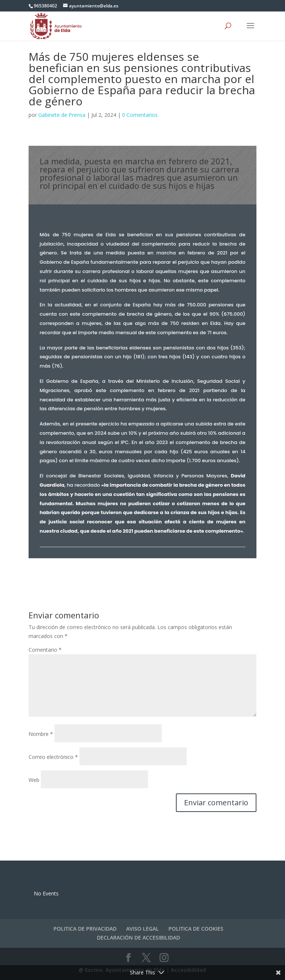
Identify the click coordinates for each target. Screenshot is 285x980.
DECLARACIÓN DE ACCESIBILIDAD (138, 938)
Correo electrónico (53, 757)
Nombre (41, 734)
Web (34, 780)
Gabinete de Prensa (62, 115)
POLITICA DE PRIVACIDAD (85, 929)
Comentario (45, 650)
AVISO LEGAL (142, 929)
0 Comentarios (140, 115)
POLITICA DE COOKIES (196, 929)
